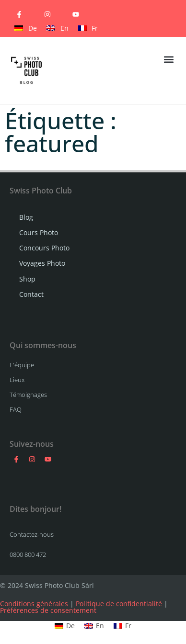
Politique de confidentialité (119, 604)
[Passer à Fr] (88, 28)
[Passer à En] (58, 28)
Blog (26, 217)
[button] (169, 59)
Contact (31, 294)
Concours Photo (44, 248)
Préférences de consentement (48, 610)
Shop (27, 279)
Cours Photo (39, 232)
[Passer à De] (26, 28)
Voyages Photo (42, 263)
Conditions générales (34, 604)
